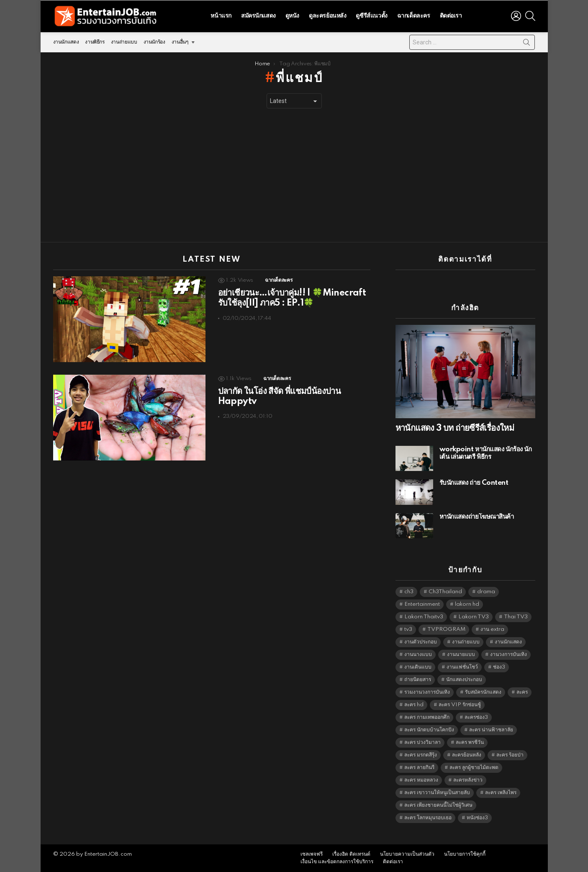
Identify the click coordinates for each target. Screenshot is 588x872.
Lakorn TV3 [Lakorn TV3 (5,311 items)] (474, 617)
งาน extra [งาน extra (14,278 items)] (492, 629)
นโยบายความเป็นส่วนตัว (407, 854)
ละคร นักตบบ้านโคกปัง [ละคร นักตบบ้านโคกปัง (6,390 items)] (429, 730)
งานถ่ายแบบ (124, 42)
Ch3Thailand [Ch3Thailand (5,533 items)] (445, 592)
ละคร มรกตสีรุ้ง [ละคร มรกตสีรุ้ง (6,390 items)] (421, 755)
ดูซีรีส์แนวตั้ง (371, 16)
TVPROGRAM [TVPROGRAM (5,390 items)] (446, 629)
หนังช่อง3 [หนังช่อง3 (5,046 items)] (477, 818)
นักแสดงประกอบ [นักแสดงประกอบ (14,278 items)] (464, 680)
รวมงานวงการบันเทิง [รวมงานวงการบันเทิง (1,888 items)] (427, 692)
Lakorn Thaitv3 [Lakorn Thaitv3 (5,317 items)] (424, 617)
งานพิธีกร (95, 42)
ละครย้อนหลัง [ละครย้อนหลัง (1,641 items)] (467, 755)
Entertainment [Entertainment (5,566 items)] (422, 604)
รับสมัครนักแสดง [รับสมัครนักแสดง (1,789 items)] (483, 692)
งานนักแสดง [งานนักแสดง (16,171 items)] (508, 642)
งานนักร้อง (154, 42)
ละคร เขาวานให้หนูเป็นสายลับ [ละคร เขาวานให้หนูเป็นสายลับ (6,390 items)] (437, 793)
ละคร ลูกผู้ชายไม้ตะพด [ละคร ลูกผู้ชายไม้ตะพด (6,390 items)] (474, 768)
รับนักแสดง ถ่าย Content (474, 483)
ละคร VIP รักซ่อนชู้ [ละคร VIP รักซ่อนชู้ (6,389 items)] (460, 705)
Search (526, 44)
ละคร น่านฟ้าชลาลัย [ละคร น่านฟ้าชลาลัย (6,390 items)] (491, 730)
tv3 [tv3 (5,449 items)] (408, 629)
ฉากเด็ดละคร (414, 16)
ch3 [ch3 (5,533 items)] (409, 592)
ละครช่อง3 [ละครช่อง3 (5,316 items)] (476, 717)
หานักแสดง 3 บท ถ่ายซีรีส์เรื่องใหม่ (455, 428)
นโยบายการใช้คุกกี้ (465, 854)
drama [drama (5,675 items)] (486, 592)
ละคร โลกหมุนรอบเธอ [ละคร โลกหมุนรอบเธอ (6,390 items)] (428, 818)
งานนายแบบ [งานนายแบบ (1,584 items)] (461, 655)
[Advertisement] (294, 175)
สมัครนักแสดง (258, 16)
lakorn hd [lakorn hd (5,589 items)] (467, 604)
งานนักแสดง (66, 42)
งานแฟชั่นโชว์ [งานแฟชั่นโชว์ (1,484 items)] (462, 667)
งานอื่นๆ (180, 42)
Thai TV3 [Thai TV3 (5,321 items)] (516, 617)
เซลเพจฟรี (312, 854)
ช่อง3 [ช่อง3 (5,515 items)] (499, 667)
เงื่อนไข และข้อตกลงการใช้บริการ (337, 862)
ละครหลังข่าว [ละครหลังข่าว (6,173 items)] (468, 780)
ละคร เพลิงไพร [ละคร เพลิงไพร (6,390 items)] (501, 793)
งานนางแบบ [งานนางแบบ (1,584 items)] (418, 655)
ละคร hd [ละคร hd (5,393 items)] (414, 705)
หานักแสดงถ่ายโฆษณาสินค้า (477, 517)
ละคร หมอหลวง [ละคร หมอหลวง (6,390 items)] (421, 780)
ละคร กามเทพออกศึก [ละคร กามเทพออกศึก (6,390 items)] (427, 717)
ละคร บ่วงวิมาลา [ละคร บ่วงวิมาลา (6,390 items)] (422, 742)
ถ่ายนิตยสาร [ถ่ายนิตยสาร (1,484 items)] (418, 680)
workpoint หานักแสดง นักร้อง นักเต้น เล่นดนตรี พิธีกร (486, 453)
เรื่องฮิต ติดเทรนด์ (351, 854)
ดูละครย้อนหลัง (327, 16)
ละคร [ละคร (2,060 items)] (522, 692)
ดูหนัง (292, 16)
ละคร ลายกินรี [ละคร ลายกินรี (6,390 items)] (419, 768)
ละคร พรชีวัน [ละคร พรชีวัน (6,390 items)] (470, 742)
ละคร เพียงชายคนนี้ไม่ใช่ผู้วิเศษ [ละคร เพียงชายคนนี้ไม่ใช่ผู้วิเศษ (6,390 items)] (438, 805)
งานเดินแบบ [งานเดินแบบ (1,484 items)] (418, 667)
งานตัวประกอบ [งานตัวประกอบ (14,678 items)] (421, 642)
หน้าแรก (221, 16)
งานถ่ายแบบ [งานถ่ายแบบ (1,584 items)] (466, 642)
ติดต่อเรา (451, 16)
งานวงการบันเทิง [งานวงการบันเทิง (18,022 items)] (508, 655)
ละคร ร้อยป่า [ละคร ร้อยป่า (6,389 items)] (510, 755)
